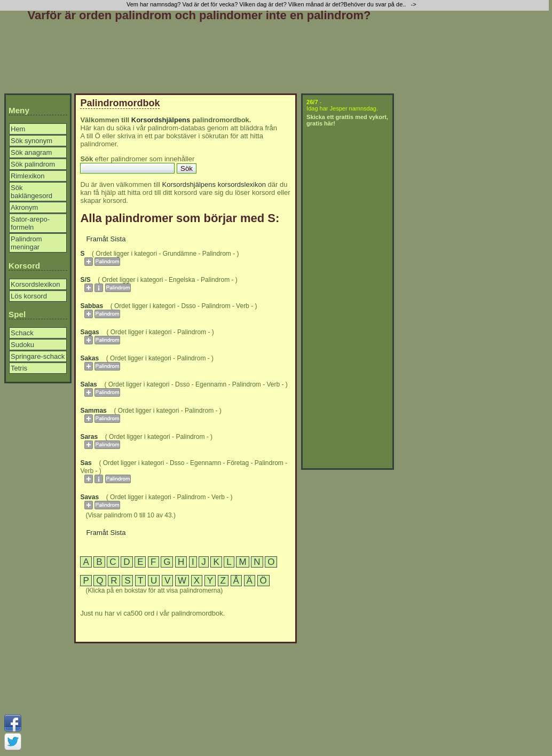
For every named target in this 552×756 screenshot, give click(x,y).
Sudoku (22, 345)
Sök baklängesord (31, 192)
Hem (18, 129)
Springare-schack (38, 356)
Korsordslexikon (36, 284)
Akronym (24, 207)
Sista (118, 239)
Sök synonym (31, 141)
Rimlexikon (28, 176)
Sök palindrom (33, 164)
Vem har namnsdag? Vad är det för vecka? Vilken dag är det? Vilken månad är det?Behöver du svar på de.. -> (272, 4)
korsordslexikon (242, 184)
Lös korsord (29, 296)
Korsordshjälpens (161, 120)
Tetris (19, 368)
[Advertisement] (199, 60)
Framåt (97, 239)
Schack (22, 333)
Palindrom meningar (26, 243)
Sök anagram (31, 152)
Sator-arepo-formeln (30, 223)
